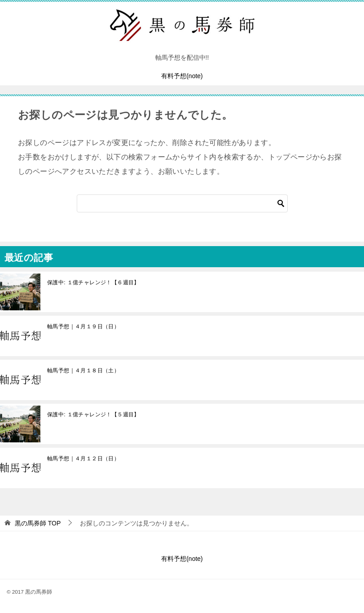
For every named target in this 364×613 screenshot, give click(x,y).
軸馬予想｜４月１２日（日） (83, 459)
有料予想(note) (182, 76)
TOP (38, 523)
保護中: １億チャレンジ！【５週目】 (93, 415)
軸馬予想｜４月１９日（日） (83, 326)
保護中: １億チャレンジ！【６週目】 (93, 282)
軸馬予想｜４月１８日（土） (83, 370)
